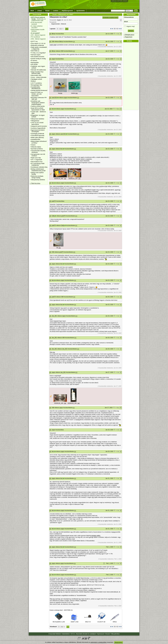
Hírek (32, 11)
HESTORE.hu (35, 51)
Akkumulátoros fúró (37, 162)
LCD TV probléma (36, 83)
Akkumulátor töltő (36, 75)
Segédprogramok (67, 11)
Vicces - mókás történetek (39, 77)
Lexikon (56, 11)
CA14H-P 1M (101, 621)
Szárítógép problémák (37, 134)
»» (68, 627)
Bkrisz (54, 34)
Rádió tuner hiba (36, 158)
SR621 (115, 621)
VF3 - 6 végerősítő (36, 160)
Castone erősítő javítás (38, 106)
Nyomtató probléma (37, 149)
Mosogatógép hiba (36, 85)
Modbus (33, 81)
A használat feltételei (55, 634)
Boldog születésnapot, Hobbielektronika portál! (38, 170)
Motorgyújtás (35, 63)
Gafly (53, 216)
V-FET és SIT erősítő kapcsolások (37, 123)
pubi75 (54, 201)
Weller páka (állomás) (37, 138)
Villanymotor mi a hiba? (58, 17)
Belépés (131, 31)
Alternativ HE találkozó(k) (38, 70)
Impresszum (101, 634)
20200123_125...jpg (74, 179)
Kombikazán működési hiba (39, 167)
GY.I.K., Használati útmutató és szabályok (83, 634)
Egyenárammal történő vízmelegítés (38, 131)
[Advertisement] (131, 76)
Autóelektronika (36, 139)
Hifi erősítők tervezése (38, 57)
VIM (53, 42)
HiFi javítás (34, 64)
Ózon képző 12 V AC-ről (38, 44)
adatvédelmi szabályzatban (99, 642)
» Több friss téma (35, 183)
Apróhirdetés (81, 11)
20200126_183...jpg (60, 403)
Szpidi (59, 20)
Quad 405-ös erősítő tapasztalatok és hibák (38, 109)
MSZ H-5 (88, 621)
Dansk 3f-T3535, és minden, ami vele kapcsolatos (37, 94)
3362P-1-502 (75, 621)
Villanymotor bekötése (38, 119)
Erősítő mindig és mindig (38, 59)
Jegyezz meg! (131, 26)
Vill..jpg (58, 248)
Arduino (33, 145)
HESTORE (120, 1)
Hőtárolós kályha (36, 147)
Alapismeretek (55, 24)
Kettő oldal (53, 45)
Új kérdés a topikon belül (110, 17)
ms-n (105, 578)
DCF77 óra (34, 42)
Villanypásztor (35, 121)
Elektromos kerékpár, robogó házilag (37, 177)
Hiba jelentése (115, 634)
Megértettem (118, 642)
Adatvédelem (66, 634)
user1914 (54, 98)
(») (74, 42)
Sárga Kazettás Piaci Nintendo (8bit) (37, 73)
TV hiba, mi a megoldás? (38, 53)
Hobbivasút (114, 1)
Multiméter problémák (37, 45)
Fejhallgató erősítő (36, 79)
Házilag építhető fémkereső (39, 90)
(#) (50, 34)
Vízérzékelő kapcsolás (38, 136)
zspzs (53, 59)
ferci (53, 109)
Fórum (47, 11)
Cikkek (40, 11)
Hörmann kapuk (36, 55)
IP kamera (34, 61)
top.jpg (60, 93)
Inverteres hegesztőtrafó (38, 128)
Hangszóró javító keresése (39, 126)
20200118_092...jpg (60, 179)
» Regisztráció (128, 37)
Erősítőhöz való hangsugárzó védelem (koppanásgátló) (38, 103)
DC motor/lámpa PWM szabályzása (38, 164)
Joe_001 (54, 316)
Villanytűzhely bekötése (38, 180)
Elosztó (108, 634)
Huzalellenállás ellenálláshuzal (36, 88)
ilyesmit (56, 321)
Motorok (64, 24)
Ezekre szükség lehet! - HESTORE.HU (61, 610)
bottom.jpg (74, 93)
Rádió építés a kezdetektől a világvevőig (39, 48)
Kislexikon (125, 1)
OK (136, 11)
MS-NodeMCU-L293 (59, 621)
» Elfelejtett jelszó (129, 35)
